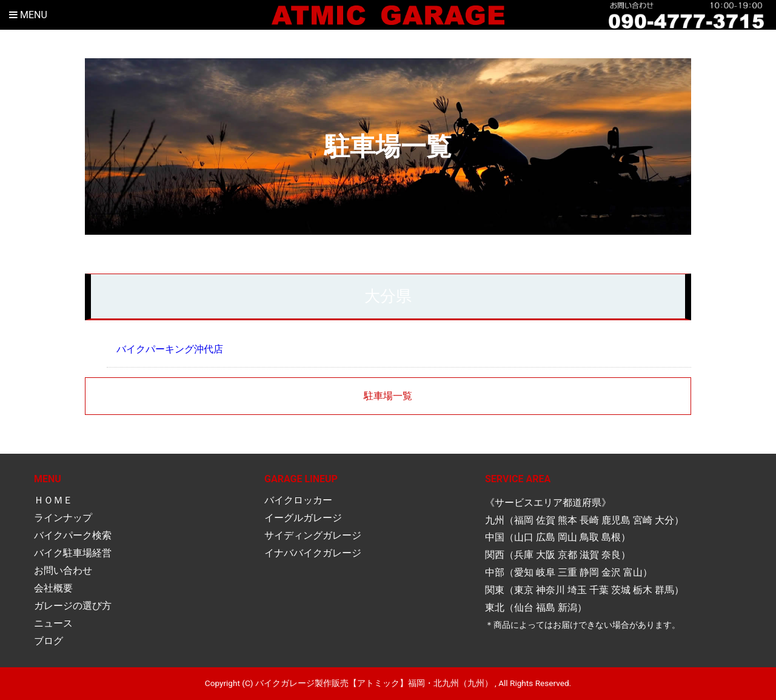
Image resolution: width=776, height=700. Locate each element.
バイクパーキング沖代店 (170, 349)
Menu (28, 15)
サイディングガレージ (313, 535)
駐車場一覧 (388, 396)
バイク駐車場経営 (73, 553)
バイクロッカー (298, 500)
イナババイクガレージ (313, 553)
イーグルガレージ (303, 518)
